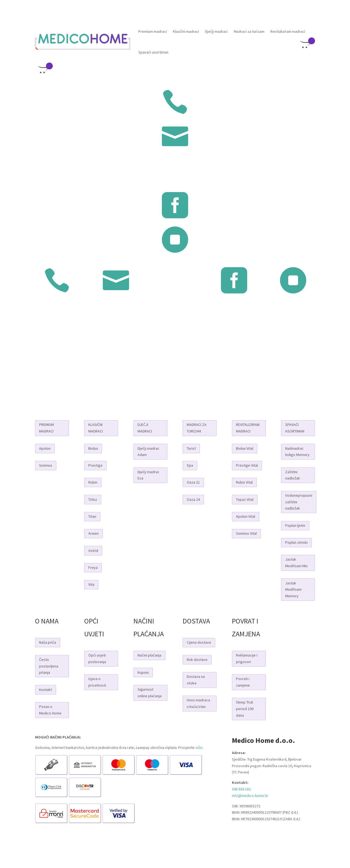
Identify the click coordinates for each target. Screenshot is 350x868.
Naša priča (48, 642)
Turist (191, 448)
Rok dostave (197, 660)
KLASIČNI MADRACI (96, 428)
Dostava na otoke (196, 680)
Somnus (46, 465)
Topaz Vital (245, 499)
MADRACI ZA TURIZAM (197, 428)
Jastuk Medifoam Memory (293, 590)
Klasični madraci (186, 31)
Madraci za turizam (249, 31)
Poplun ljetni (295, 525)
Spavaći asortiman (153, 52)
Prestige (95, 465)
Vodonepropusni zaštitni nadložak (299, 502)
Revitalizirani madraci (288, 31)
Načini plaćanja (149, 655)
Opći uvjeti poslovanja (97, 658)
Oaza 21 (193, 482)
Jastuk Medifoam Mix (296, 563)
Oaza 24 (193, 499)
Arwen (94, 533)
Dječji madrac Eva (148, 475)
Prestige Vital (247, 465)
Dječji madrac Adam (148, 452)
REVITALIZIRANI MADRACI (248, 428)
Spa (190, 465)
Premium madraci (153, 31)
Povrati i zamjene (243, 682)
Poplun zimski (296, 542)
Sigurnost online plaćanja (150, 693)
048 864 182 (241, 789)
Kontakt (46, 690)
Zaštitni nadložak (293, 475)
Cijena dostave (199, 642)
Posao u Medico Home (50, 710)
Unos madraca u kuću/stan (198, 703)
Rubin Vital (244, 482)
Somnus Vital (246, 533)
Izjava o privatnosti (97, 682)
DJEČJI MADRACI (145, 428)
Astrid (93, 551)
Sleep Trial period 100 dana (245, 709)
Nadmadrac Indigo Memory (297, 452)
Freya (93, 567)
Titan (92, 516)
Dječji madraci (216, 31)
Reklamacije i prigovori (247, 658)
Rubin (93, 482)
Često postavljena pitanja (49, 666)
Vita (91, 584)
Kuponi (143, 672)
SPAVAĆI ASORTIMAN (295, 428)
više (199, 748)
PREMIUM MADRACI (46, 428)
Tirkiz (93, 499)
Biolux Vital (245, 448)
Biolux (93, 448)
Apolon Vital (246, 516)
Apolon (45, 448)
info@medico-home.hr (250, 796)
